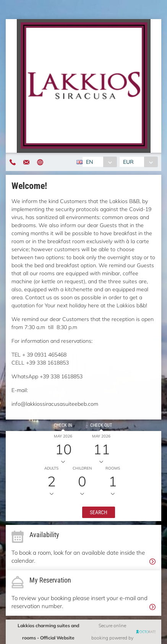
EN (89, 162)
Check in (63, 425)
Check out (101, 425)
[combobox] (100, 162)
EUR (128, 162)
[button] (99, 512)
